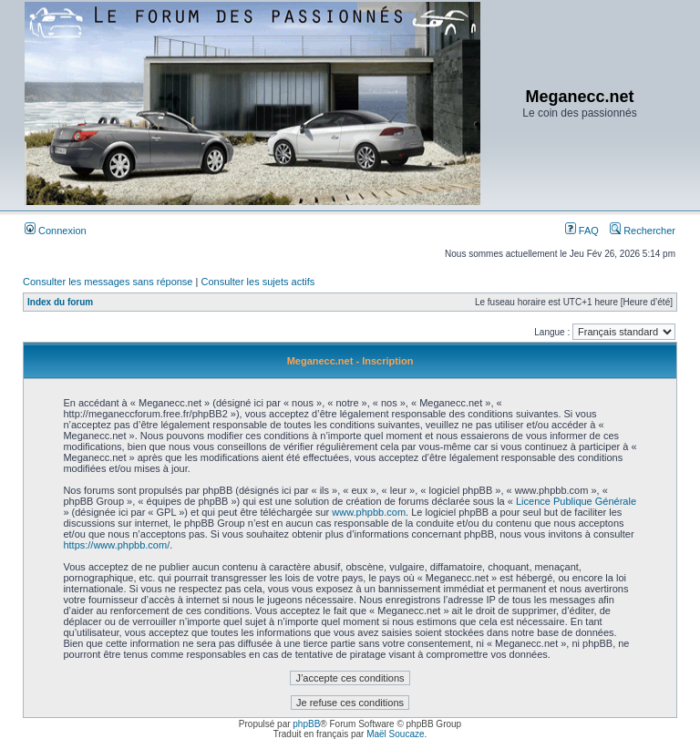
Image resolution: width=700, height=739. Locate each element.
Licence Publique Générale (576, 501)
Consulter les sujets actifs (257, 282)
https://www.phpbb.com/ (116, 545)
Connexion (56, 231)
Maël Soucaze (395, 734)
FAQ (582, 231)
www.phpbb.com (369, 512)
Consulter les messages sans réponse (108, 282)
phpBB (306, 724)
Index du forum (60, 302)
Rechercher (643, 231)
